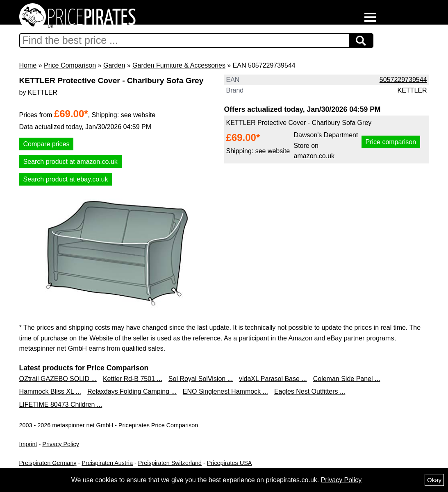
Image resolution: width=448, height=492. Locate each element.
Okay (434, 480)
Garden (114, 65)
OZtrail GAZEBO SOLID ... (58, 379)
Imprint (28, 444)
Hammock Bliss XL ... (50, 391)
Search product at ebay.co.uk (66, 179)
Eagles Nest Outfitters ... (310, 391)
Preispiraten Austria (107, 463)
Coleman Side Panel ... (347, 379)
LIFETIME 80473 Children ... (61, 405)
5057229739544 (403, 80)
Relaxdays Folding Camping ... (132, 391)
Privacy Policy (61, 444)
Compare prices (47, 144)
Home (28, 65)
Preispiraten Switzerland (170, 463)
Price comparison (391, 142)
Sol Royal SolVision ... (201, 379)
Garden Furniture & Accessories (179, 65)
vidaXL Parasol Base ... (273, 379)
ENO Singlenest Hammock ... (225, 391)
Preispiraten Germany (48, 463)
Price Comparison (70, 65)
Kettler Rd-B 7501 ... (133, 379)
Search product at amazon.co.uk (70, 162)
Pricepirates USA (230, 463)
